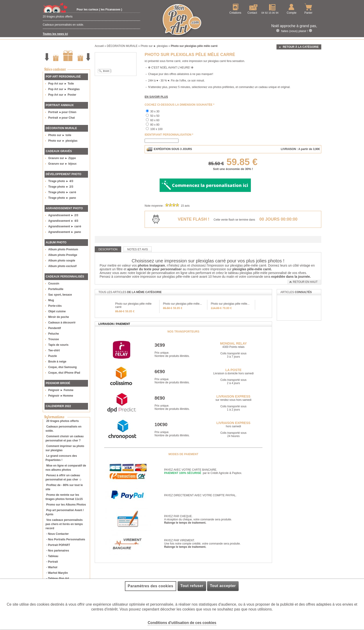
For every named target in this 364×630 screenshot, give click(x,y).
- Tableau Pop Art (58, 578)
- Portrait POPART (58, 545)
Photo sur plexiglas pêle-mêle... (182, 304)
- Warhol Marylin (57, 573)
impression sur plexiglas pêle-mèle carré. (238, 265)
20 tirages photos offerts (58, 20)
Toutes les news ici (55, 34)
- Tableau (52, 556)
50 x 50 (155, 116)
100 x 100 (156, 129)
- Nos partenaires (58, 551)
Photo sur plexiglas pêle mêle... (230, 304)
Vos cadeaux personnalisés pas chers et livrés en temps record (64, 524)
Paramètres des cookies (150, 586)
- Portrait (52, 562)
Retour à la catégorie (301, 47)
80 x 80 (155, 125)
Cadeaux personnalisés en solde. (63, 28)
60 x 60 (155, 120)
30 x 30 (155, 111)
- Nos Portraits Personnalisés (66, 539)
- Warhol (52, 567)
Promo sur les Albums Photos (66, 505)
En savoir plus (156, 97)
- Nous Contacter (57, 534)
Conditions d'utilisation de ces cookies (182, 623)
